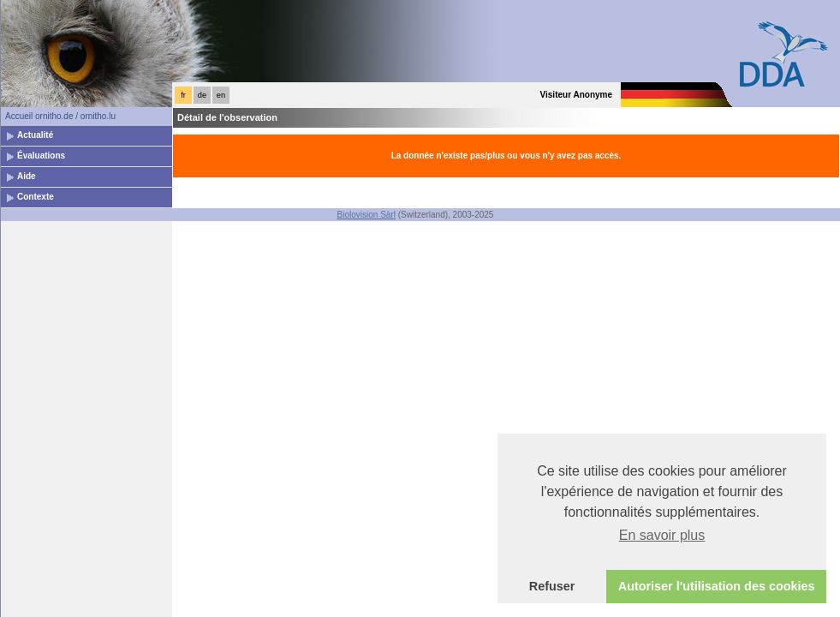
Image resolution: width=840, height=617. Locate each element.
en (221, 95)
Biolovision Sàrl (366, 215)
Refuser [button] (552, 586)
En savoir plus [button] (662, 535)
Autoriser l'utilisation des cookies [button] (717, 586)
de (202, 95)
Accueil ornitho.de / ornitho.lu (60, 116)
